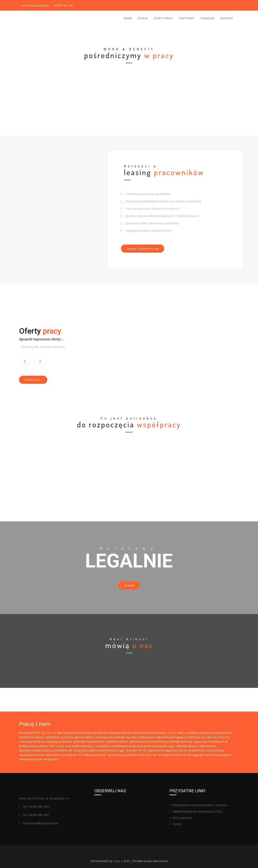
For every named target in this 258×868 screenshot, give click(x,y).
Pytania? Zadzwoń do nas (144, 248)
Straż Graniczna (181, 813)
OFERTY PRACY (163, 18)
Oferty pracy (35, 378)
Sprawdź (129, 582)
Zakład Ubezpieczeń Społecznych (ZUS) (196, 807)
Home (127, 18)
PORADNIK (207, 18)
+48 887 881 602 (63, 5)
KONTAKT (227, 18)
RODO (175, 819)
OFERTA (142, 18)
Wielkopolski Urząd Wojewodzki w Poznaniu (198, 800)
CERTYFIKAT (187, 18)
